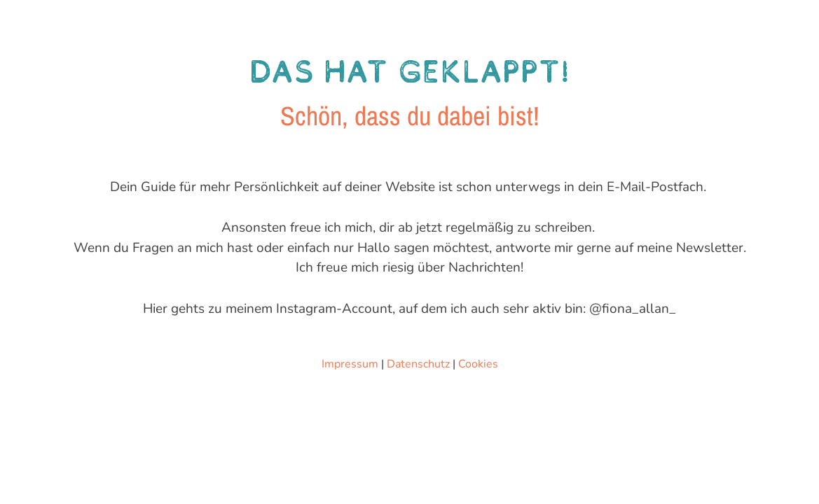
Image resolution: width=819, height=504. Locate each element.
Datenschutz (418, 364)
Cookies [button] (478, 364)
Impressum (350, 364)
